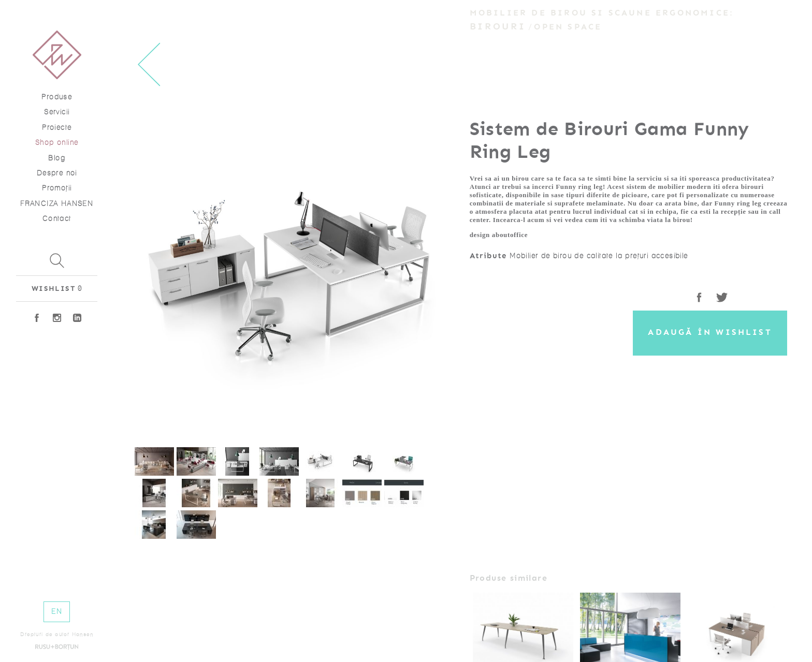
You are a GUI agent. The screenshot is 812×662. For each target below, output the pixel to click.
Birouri (498, 26)
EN (57, 612)
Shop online (57, 143)
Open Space (568, 27)
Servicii (57, 112)
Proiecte (57, 128)
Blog (57, 158)
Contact (57, 219)
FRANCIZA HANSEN (57, 204)
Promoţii (57, 188)
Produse (57, 97)
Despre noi (57, 173)
